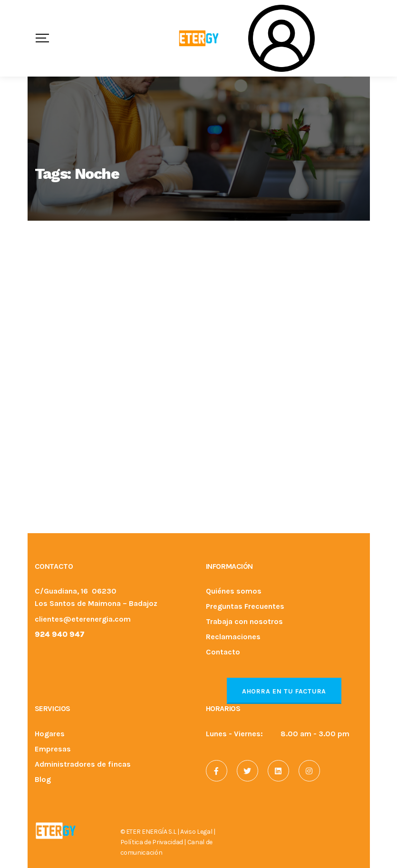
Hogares (50, 734)
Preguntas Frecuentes (245, 607)
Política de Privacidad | (154, 842)
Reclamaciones (233, 637)
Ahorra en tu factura (284, 691)
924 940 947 (60, 634)
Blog (43, 780)
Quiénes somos (234, 591)
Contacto (223, 652)
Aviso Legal (196, 832)
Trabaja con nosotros (244, 622)
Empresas (53, 749)
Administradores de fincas (83, 765)
